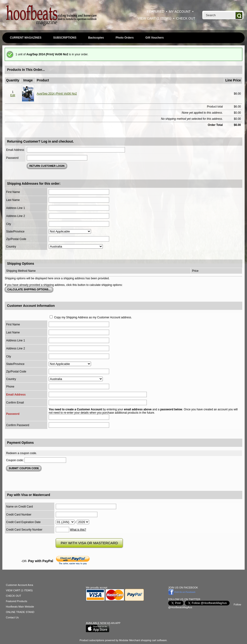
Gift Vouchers (155, 38)
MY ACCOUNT (180, 12)
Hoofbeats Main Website (20, 607)
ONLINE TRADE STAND (20, 612)
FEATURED (156, 12)
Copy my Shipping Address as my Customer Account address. (93, 317)
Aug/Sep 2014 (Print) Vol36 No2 (57, 94)
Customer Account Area (20, 585)
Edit (13, 95)
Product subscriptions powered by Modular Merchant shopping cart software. (123, 640)
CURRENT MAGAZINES (26, 38)
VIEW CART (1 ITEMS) (155, 18)
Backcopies (96, 38)
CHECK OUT (186, 18)
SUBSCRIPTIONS (65, 38)
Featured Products (17, 601)
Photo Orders (125, 38)
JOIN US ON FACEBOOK (183, 588)
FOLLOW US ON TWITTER (184, 599)
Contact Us (12, 617)
